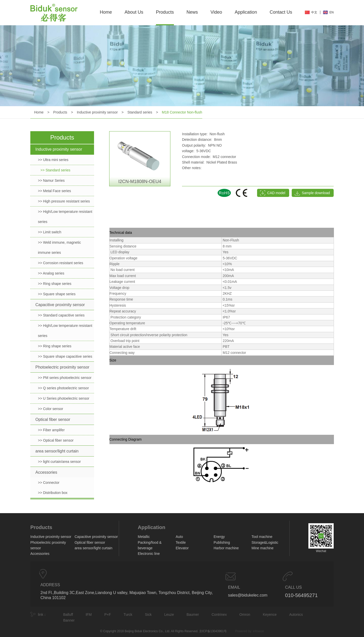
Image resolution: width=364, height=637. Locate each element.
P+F (108, 615)
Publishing (222, 542)
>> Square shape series (57, 294)
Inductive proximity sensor (97, 112)
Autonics (296, 615)
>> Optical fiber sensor (56, 440)
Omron (245, 615)
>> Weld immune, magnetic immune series (59, 247)
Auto (179, 537)
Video (216, 12)
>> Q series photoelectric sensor (63, 388)
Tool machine (262, 537)
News (192, 12)
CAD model (276, 193)
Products (165, 12)
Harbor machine (226, 548)
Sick (148, 615)
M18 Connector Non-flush (182, 112)
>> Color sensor (51, 409)
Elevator (182, 548)
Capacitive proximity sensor (60, 305)
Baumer (193, 615)
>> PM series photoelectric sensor (65, 378)
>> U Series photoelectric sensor (64, 398)
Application (246, 12)
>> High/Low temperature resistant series (65, 217)
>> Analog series (51, 273)
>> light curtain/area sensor (59, 462)
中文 (314, 12)
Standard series (140, 112)
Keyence (270, 615)
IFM (89, 615)
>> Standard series (55, 170)
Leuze (169, 615)
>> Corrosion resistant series (61, 263)
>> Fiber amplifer (51, 430)
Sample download (316, 193)
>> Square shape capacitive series (65, 356)
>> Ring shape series (55, 284)
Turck (128, 615)
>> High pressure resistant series (64, 201)
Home (106, 12)
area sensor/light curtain (57, 451)
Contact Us (281, 12)
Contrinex (219, 615)
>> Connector (49, 483)
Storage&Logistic (265, 542)
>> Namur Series (51, 180)
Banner (69, 620)
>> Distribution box (53, 493)
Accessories (46, 472)
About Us (134, 12)
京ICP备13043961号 (213, 631)
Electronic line (149, 554)
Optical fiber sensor (53, 419)
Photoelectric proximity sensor (62, 367)
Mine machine (263, 548)
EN (332, 12)
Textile (181, 542)
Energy (219, 537)
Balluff (68, 615)
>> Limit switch (50, 232)
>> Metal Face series (54, 191)
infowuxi (258, 631)
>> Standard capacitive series (61, 315)
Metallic (144, 537)
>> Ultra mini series (53, 160)
